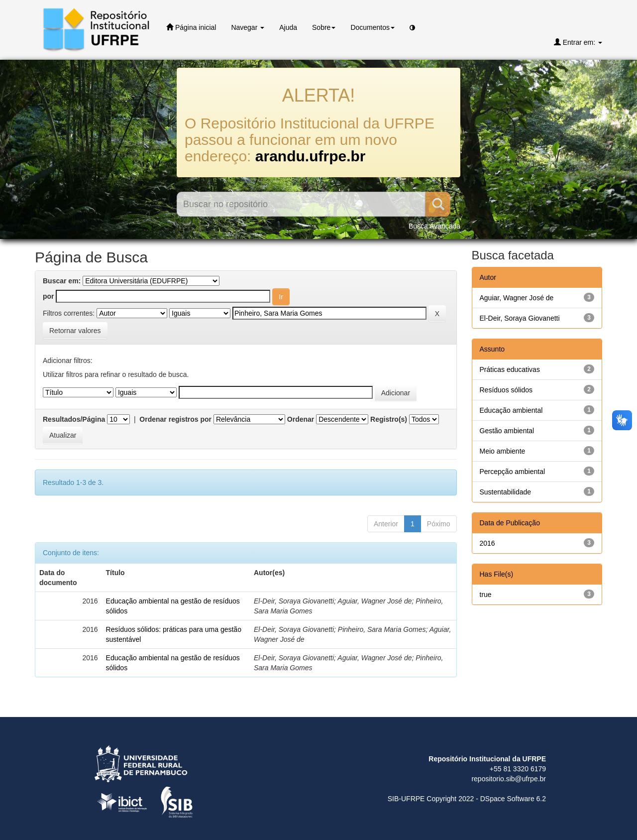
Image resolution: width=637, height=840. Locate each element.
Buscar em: (62, 281)
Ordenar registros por (175, 419)
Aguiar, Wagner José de (517, 298)
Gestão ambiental (507, 431)
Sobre (324, 27)
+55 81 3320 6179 (518, 769)
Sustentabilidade (506, 492)
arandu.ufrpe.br (311, 156)
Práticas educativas (510, 369)
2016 (487, 543)
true (486, 595)
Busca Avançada (434, 226)
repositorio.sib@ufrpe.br (509, 779)
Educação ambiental (511, 410)
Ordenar (301, 419)
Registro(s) (389, 419)
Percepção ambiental (513, 472)
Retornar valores (75, 331)
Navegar (248, 27)
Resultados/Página (74, 419)
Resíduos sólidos (506, 390)
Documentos (372, 27)
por (49, 296)
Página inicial (191, 27)
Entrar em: (578, 42)
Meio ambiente (503, 451)
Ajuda (288, 27)
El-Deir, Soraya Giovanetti (520, 318)
